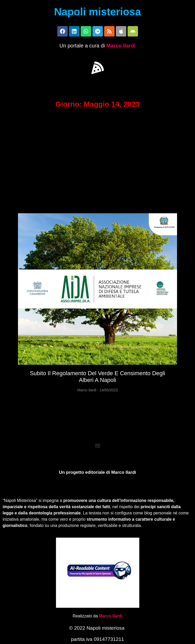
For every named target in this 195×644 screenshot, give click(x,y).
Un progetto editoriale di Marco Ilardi (97, 472)
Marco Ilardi (121, 46)
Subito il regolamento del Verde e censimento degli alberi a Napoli (98, 377)
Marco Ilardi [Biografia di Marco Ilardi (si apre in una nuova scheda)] (111, 616)
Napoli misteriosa (97, 12)
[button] (98, 68)
